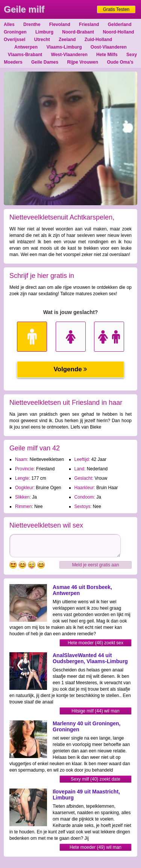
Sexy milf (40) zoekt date (96, 779)
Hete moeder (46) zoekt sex (96, 643)
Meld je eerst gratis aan (96, 565)
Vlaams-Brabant (25, 55)
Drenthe (32, 24)
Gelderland (120, 24)
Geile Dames (45, 62)
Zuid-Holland (98, 40)
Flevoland (60, 24)
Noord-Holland (118, 32)
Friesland (89, 24)
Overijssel (14, 40)
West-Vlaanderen (69, 55)
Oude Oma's (120, 62)
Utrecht (42, 40)
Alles (9, 24)
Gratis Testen (116, 9)
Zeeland (67, 40)
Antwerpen (26, 47)
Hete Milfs (107, 55)
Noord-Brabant (78, 32)
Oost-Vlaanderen (109, 47)
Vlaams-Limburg (64, 47)
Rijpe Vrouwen (83, 62)
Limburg (44, 32)
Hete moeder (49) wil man (96, 847)
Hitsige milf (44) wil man (95, 711)
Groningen (15, 32)
